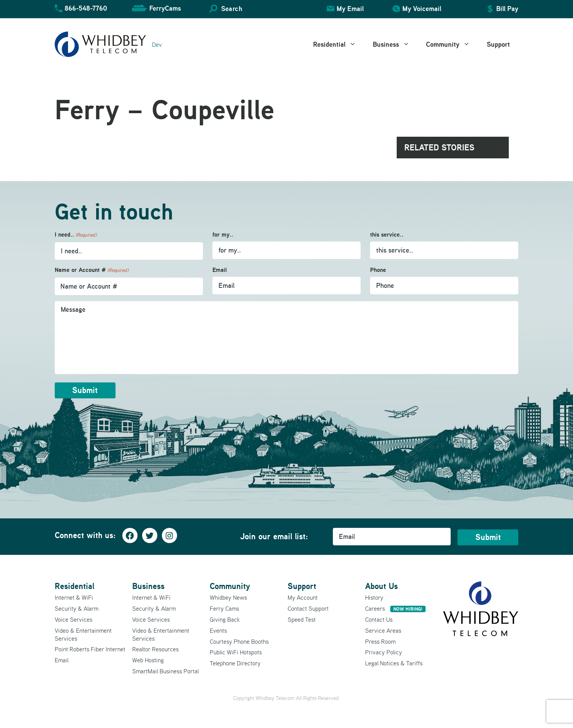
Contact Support (308, 608)
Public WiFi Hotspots (236, 652)
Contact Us (379, 619)
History (374, 597)
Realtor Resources (155, 649)
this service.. (387, 235)
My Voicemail (422, 9)
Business (395, 44)
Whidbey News (228, 597)
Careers (395, 608)
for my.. (223, 235)
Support (498, 44)
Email (220, 270)
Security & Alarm (77, 608)
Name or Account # (92, 270)
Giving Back (225, 619)
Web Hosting (148, 660)
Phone (378, 270)
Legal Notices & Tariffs (394, 663)
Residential (339, 44)
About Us (381, 585)
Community (452, 44)
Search (232, 9)
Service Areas (383, 630)
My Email (350, 9)
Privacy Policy (384, 652)
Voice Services (74, 619)
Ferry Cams (224, 608)
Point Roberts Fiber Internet (90, 649)
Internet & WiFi (74, 597)
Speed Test (302, 619)
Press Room (380, 641)
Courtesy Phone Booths (239, 641)
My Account (303, 597)
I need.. (76, 235)
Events (218, 630)
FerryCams (165, 8)
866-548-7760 (86, 8)
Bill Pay (507, 9)
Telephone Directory (235, 663)
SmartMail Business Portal (165, 671)
